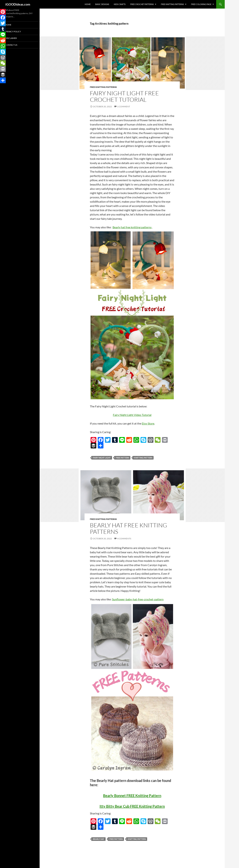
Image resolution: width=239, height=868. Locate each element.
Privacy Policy (13, 32)
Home (88, 4)
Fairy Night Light (102, 458)
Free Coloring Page (201, 4)
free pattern (122, 458)
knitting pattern (143, 458)
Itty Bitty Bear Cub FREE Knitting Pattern (132, 806)
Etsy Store (148, 423)
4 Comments (124, 539)
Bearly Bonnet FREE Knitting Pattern (132, 796)
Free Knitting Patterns (172, 4)
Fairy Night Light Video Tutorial (132, 415)
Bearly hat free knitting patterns (132, 227)
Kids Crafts (120, 4)
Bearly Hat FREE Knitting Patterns (129, 528)
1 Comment (124, 106)
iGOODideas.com (18, 4)
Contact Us (11, 45)
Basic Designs (102, 4)
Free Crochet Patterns (142, 4)
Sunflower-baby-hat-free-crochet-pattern (138, 599)
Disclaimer (11, 38)
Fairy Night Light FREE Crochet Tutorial (124, 96)
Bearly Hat (99, 839)
